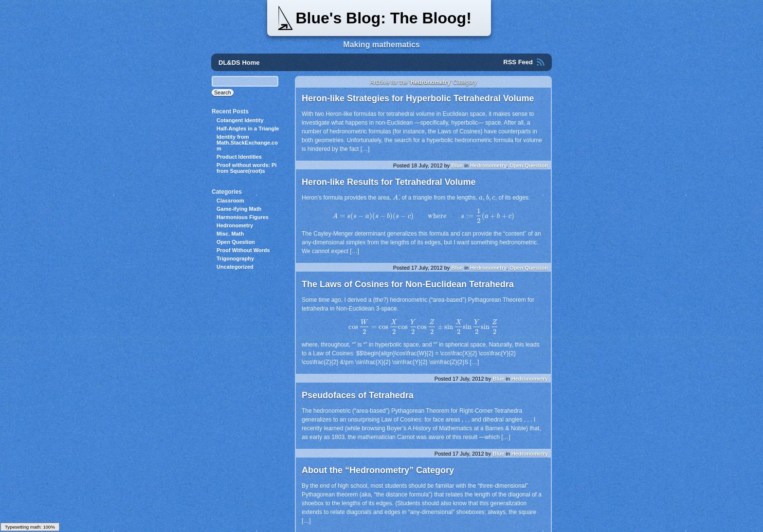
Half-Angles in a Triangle (248, 128)
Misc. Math (230, 234)
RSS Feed (518, 62)
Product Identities (239, 157)
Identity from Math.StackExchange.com (247, 143)
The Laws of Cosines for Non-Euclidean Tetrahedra (408, 284)
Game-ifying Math (239, 209)
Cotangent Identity (240, 120)
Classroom (230, 201)
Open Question (529, 165)
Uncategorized (235, 267)
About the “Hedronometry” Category (378, 470)
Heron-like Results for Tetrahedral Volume (389, 182)
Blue (457, 165)
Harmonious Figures (243, 217)
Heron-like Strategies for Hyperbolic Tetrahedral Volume (418, 98)
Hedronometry (488, 165)
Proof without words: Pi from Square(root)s (246, 168)
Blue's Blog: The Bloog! (383, 18)
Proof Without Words (243, 250)
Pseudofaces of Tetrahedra (358, 395)
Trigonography (235, 258)
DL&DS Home (239, 63)
